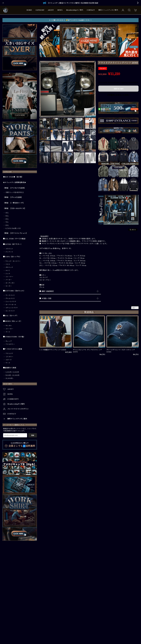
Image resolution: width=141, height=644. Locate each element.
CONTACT (91, 10)
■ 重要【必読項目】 (47, 291)
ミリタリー (9, 357)
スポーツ (9, 360)
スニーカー (9, 329)
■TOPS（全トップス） (12, 257)
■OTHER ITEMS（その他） (14, 337)
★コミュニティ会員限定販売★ (15, 182)
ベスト (8, 264)
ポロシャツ (9, 267)
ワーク (8, 363)
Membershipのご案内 (75, 10)
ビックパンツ (10, 311)
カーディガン (10, 283)
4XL (7, 213)
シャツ (8, 273)
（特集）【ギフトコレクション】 (15, 233)
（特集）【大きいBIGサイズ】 (15, 208)
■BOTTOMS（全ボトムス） (14, 291)
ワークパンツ (10, 295)
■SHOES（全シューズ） (13, 321)
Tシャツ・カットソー (13, 261)
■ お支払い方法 (45, 298)
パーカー (9, 280)
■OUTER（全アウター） (13, 244)
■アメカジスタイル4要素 (13, 349)
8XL (7, 225)
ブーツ (8, 332)
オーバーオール (11, 305)
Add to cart (118, 89)
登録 (33, 435)
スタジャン (9, 249)
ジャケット (9, 252)
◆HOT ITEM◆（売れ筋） (13, 177)
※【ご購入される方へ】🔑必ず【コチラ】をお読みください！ (70, 20)
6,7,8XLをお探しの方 (13, 228)
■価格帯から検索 (10, 368)
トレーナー (9, 277)
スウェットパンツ (12, 308)
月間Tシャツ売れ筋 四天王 (15, 192)
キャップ (9, 341)
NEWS (60, 10)
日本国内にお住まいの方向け (118, 95)
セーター (9, 286)
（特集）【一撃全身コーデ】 (14, 203)
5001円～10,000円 (12, 375)
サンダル (9, 326)
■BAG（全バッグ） (11, 316)
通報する (135, 308)
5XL (7, 216)
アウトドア (9, 353)
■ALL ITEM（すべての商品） (15, 239)
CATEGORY (40, 10)
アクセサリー (10, 344)
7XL (7, 222)
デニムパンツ (10, 298)
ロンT (8, 270)
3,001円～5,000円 (12, 372)
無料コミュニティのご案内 (108, 10)
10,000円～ (10, 378)
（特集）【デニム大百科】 (13, 197)
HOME (29, 10)
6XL (7, 219)
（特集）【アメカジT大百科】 (14, 188)
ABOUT (51, 10)
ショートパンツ (11, 301)
